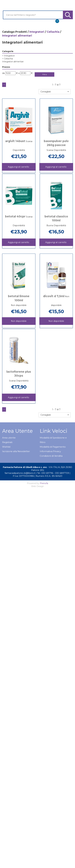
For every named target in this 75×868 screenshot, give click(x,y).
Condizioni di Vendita (51, 456)
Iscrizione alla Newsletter (16, 451)
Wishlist (6, 447)
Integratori (37, 32)
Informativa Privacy (50, 451)
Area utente (9, 438)
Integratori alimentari (13, 62)
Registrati (7, 442)
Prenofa (44, 483)
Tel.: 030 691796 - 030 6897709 (53, 473)
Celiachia (53, 32)
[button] (55, 92)
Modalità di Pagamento (53, 447)
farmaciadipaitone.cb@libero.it (20, 473)
